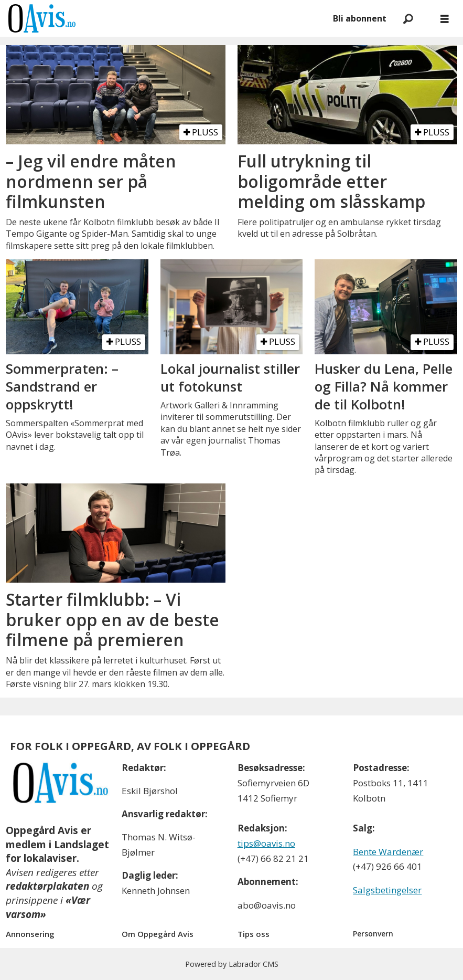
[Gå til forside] (42, 18)
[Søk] (408, 18)
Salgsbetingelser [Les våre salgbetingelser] (387, 890)
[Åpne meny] (445, 19)
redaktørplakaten (47, 886)
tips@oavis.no (266, 843)
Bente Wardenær (388, 852)
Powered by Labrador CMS (232, 964)
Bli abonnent (360, 18)
